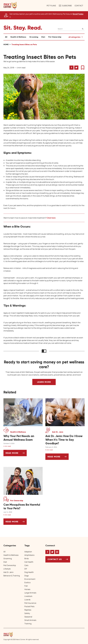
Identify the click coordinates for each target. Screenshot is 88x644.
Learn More (44, 382)
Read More (16, 454)
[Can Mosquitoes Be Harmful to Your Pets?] (23, 507)
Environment (30, 579)
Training (28, 624)
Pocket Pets (29, 606)
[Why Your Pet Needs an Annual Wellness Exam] (23, 438)
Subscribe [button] (65, 6)
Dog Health (29, 572)
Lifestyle (7, 569)
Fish (26, 586)
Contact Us (55, 559)
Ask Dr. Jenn (8, 572)
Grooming (34, 37)
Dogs (27, 576)
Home (6, 44)
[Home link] (21, 635)
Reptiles (28, 610)
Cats (26, 565)
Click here (51, 218)
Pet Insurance (30, 603)
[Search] (71, 29)
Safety (27, 613)
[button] (10, 6)
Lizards (27, 600)
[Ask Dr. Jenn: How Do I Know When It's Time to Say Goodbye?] (65, 440)
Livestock (28, 596)
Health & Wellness (18, 37)
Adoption (28, 552)
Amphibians (29, 555)
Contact (79, 6)
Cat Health (29, 562)
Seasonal (28, 617)
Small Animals (30, 620)
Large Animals (30, 593)
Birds (27, 558)
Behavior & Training (12, 576)
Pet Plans (51, 6)
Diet (43, 37)
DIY (26, 569)
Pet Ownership (55, 37)
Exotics (27, 582)
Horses (27, 589)
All (6, 37)
